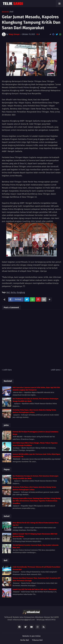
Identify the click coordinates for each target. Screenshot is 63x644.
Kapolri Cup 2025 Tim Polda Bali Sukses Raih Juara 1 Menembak (35, 589)
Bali (12, 12)
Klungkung (21, 293)
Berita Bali (25, 640)
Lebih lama (55, 370)
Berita (13, 293)
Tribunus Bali (37, 640)
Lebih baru (7, 370)
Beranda (5, 12)
